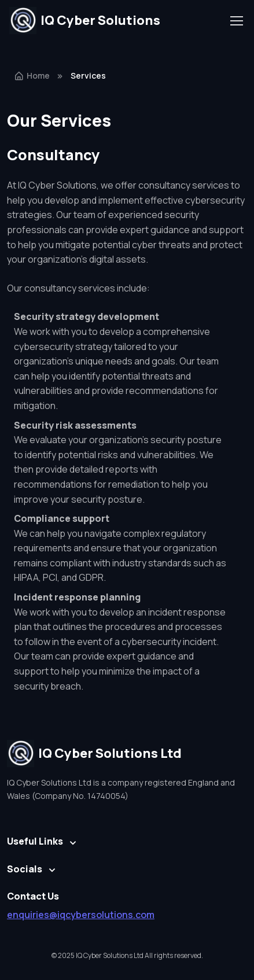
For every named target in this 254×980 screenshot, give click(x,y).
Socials (25, 869)
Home (32, 75)
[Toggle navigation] (236, 21)
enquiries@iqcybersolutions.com (81, 915)
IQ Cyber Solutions (85, 21)
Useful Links (35, 841)
